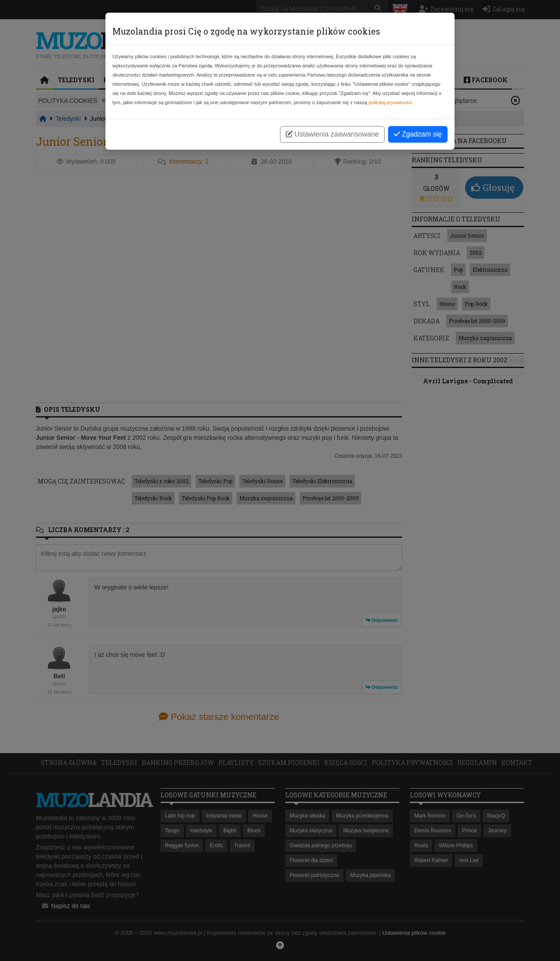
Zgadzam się (418, 134)
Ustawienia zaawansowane (332, 134)
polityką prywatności (390, 102)
